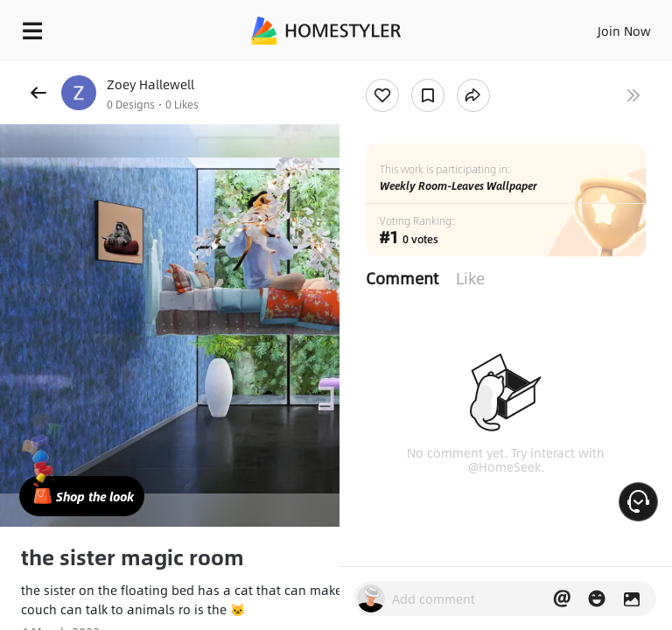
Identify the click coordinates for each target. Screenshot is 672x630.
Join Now (624, 31)
